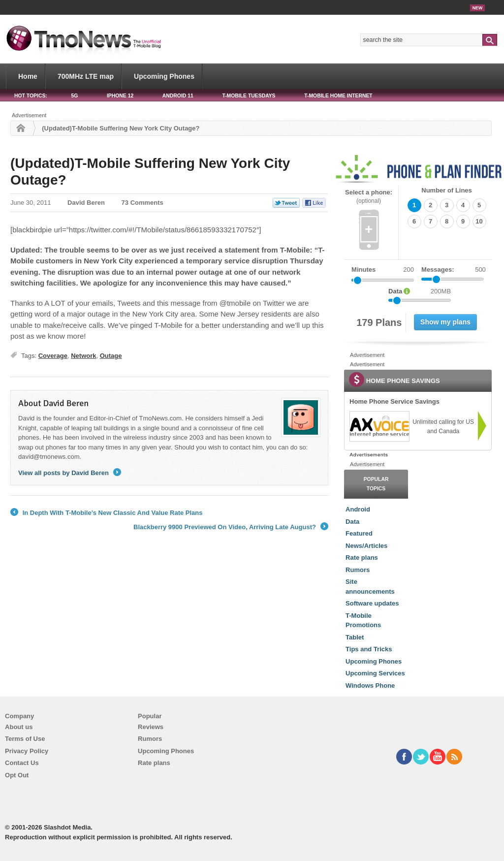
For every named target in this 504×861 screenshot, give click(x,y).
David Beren (86, 203)
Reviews (151, 727)
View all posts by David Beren (70, 473)
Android (358, 509)
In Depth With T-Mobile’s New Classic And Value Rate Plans (107, 513)
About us (19, 727)
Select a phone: (369, 197)
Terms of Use (25, 739)
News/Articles (366, 546)
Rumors (358, 570)
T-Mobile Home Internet (338, 96)
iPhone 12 (120, 96)
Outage (111, 356)
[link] (379, 426)
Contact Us (22, 763)
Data (352, 522)
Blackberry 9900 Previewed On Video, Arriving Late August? (231, 527)
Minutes (363, 270)
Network (83, 356)
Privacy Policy (27, 751)
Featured (359, 533)
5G (74, 96)
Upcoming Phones (164, 76)
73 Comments (142, 203)
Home (28, 76)
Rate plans (362, 558)
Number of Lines (447, 190)
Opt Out (17, 775)
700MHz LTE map (86, 76)
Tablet (355, 637)
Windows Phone (370, 686)
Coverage (53, 356)
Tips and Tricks (369, 649)
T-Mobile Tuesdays (249, 96)
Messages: (454, 270)
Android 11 (178, 96)
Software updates (372, 603)
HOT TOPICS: (31, 96)
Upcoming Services (375, 673)
